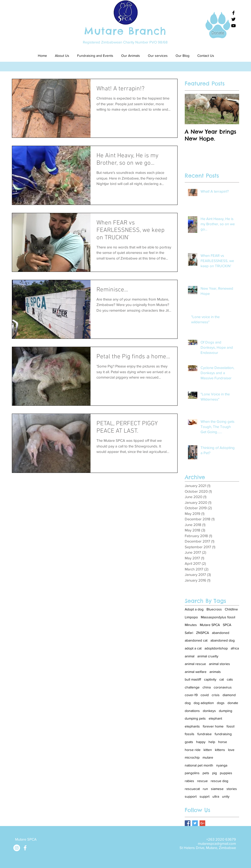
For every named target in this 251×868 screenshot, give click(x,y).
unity (226, 796)
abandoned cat (196, 640)
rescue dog (219, 781)
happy (201, 742)
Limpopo (191, 617)
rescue (202, 781)
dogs (221, 703)
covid (205, 695)
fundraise (205, 734)
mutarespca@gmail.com (217, 843)
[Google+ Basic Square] (202, 823)
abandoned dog (223, 640)
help (212, 742)
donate (233, 703)
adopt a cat (193, 648)
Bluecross (214, 609)
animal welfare (196, 672)
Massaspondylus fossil (218, 617)
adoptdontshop (216, 648)
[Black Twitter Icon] (233, 19)
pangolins (192, 773)
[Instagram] (17, 848)
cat (222, 679)
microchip (192, 757)
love (231, 750)
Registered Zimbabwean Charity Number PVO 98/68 (125, 42)
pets (206, 773)
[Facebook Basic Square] (188, 823)
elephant (215, 718)
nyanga (222, 765)
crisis (216, 695)
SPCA (227, 625)
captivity (210, 679)
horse (223, 742)
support (191, 796)
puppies (226, 773)
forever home (213, 726)
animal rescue (195, 664)
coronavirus (223, 687)
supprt (205, 796)
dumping (226, 711)
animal (190, 656)
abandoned (221, 633)
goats (189, 742)
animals (215, 672)
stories (232, 789)
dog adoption (204, 703)
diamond (229, 695)
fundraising (223, 734)
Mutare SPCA (210, 625)
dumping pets (195, 718)
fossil (230, 726)
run (205, 789)
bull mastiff (193, 679)
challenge (192, 687)
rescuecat (192, 789)
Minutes (191, 625)
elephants (192, 726)
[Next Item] (231, 109)
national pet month (199, 765)
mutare (208, 757)
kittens (220, 750)
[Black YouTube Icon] (233, 26)
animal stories (219, 664)
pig (215, 773)
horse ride (193, 750)
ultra (216, 796)
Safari (189, 633)
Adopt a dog (194, 609)
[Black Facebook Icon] (233, 13)
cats (230, 679)
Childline (231, 609)
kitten (208, 750)
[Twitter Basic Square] (195, 823)
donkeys (209, 711)
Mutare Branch (125, 31)
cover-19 (191, 695)
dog (188, 703)
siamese (217, 789)
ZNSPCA (203, 633)
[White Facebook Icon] (25, 848)
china (207, 687)
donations (192, 711)
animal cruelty (208, 656)
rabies (189, 781)
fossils (190, 734)
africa (235, 648)
